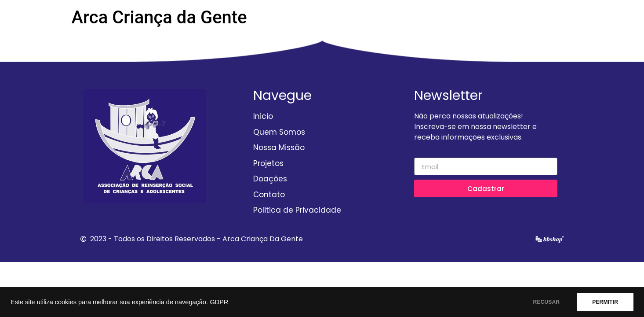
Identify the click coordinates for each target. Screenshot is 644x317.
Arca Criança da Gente (159, 17)
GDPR (219, 302)
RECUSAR (547, 302)
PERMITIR (605, 302)
